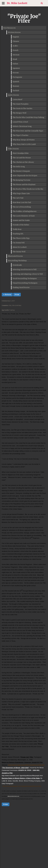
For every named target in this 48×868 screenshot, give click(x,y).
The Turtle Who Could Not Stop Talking (28, 117)
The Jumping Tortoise (22, 180)
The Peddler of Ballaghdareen (25, 211)
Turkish (16, 91)
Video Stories (13, 149)
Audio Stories (13, 95)
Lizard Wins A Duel (20, 122)
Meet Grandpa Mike (21, 153)
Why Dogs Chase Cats (21, 193)
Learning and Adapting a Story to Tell (28, 274)
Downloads (17, 265)
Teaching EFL (18, 234)
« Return (7, 295)
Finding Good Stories (21, 287)
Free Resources (9, 28)
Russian (16, 86)
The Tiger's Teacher (21, 135)
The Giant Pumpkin (21, 104)
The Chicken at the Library (23, 162)
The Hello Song (19, 167)
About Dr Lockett (20, 247)
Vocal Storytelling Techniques (25, 278)
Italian (15, 64)
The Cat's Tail (18, 198)
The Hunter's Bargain (21, 171)
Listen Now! (17, 99)
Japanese (16, 68)
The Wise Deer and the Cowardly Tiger (28, 131)
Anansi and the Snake (21, 220)
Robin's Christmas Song (22, 126)
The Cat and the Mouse (22, 158)
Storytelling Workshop (17, 261)
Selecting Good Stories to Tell (25, 270)
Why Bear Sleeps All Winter (24, 140)
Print (17, 295)
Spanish (16, 82)
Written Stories (14, 32)
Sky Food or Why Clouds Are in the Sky (28, 189)
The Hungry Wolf (19, 113)
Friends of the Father (21, 225)
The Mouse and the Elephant (24, 185)
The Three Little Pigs (21, 238)
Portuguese (17, 77)
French (15, 50)
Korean (16, 73)
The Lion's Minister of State (24, 216)
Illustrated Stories (15, 256)
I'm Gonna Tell (19, 243)
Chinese (16, 41)
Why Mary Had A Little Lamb (24, 144)
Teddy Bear (17, 229)
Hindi (15, 59)
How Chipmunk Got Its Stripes (25, 176)
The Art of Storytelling (22, 207)
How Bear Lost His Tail (22, 202)
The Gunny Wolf (19, 252)
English (16, 37)
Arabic (15, 46)
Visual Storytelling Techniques (25, 283)
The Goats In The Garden (22, 108)
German (16, 55)
